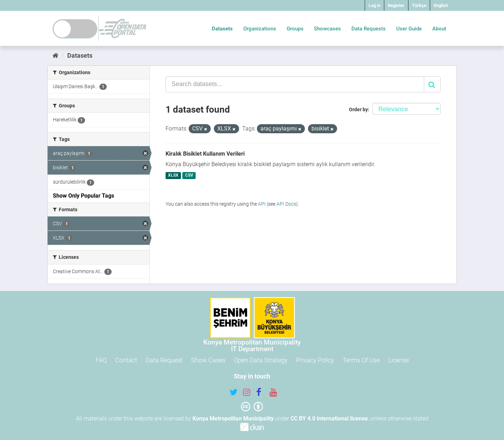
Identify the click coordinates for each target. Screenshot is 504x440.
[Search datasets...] (295, 84)
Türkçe (419, 5)
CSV (189, 176)
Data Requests (369, 29)
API (262, 204)
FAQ (101, 360)
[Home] (55, 55)
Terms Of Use (361, 360)
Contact (126, 360)
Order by (358, 109)
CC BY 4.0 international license (329, 418)
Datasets (222, 29)
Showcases (327, 29)
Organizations (260, 29)
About (439, 29)
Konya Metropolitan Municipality (233, 418)
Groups (295, 29)
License (398, 360)
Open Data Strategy (261, 360)
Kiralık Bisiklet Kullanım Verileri (205, 154)
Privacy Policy (315, 360)
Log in (374, 5)
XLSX (173, 176)
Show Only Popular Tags (83, 196)
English (441, 5)
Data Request (164, 360)
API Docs (286, 204)
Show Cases (208, 360)
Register (396, 5)
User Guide (409, 29)
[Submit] (432, 84)
